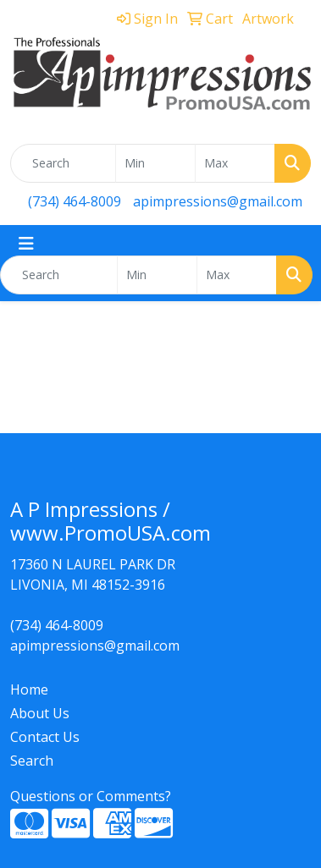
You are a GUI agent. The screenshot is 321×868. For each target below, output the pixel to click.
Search (32, 761)
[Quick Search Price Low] (155, 163)
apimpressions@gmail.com (218, 201)
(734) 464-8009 (75, 201)
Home (29, 689)
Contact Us (45, 737)
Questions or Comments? (91, 796)
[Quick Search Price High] (235, 163)
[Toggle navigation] (26, 244)
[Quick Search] (63, 163)
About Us (40, 713)
